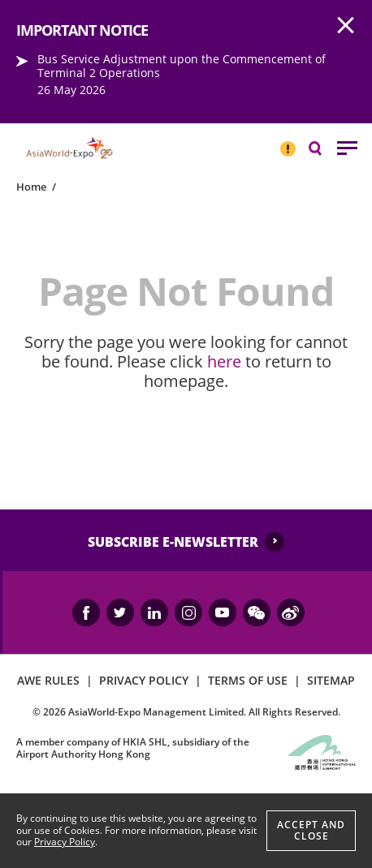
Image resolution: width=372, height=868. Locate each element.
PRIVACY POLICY (144, 680)
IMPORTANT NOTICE (288, 142)
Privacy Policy (65, 842)
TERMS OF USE (248, 680)
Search (323, 147)
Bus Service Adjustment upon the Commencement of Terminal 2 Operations (182, 66)
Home (31, 187)
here (224, 361)
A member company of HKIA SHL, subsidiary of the (133, 748)
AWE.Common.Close (346, 26)
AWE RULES (48, 680)
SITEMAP (331, 680)
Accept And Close (311, 830)
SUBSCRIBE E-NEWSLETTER (173, 542)
